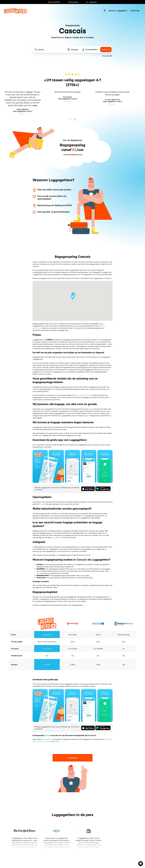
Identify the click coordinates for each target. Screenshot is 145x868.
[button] (141, 864)
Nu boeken (72, 758)
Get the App (135, 10)
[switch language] (105, 10)
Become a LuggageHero (118, 10)
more (35, 105)
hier (41, 504)
